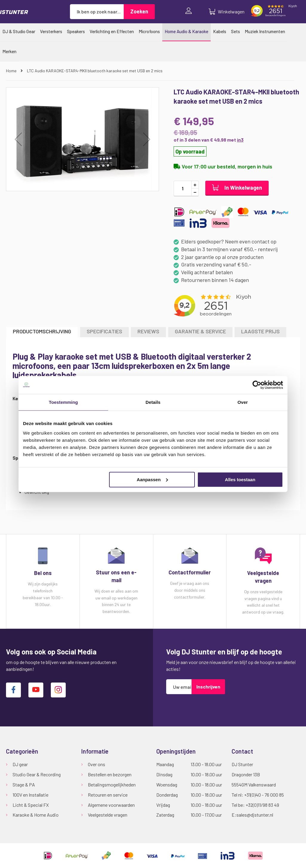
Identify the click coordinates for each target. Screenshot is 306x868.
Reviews (148, 331)
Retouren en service (108, 795)
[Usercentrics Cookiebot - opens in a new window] (257, 385)
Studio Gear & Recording (37, 774)
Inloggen (190, 11)
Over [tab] (243, 402)
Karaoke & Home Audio (36, 815)
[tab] (42, 332)
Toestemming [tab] (63, 402)
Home (12, 71)
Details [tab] (153, 402)
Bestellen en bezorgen (110, 774)
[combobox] (97, 12)
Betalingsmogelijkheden (112, 785)
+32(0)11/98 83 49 (262, 805)
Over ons (97, 764)
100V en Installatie (30, 795)
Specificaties (104, 331)
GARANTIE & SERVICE (200, 331)
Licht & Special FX (31, 805)
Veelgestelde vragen (108, 815)
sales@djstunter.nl (255, 815)
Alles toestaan (240, 479)
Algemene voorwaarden (111, 805)
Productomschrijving (42, 331)
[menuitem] (19, 31)
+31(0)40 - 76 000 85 (264, 795)
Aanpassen (152, 479)
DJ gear (20, 764)
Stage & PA (24, 785)
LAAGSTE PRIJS (260, 331)
